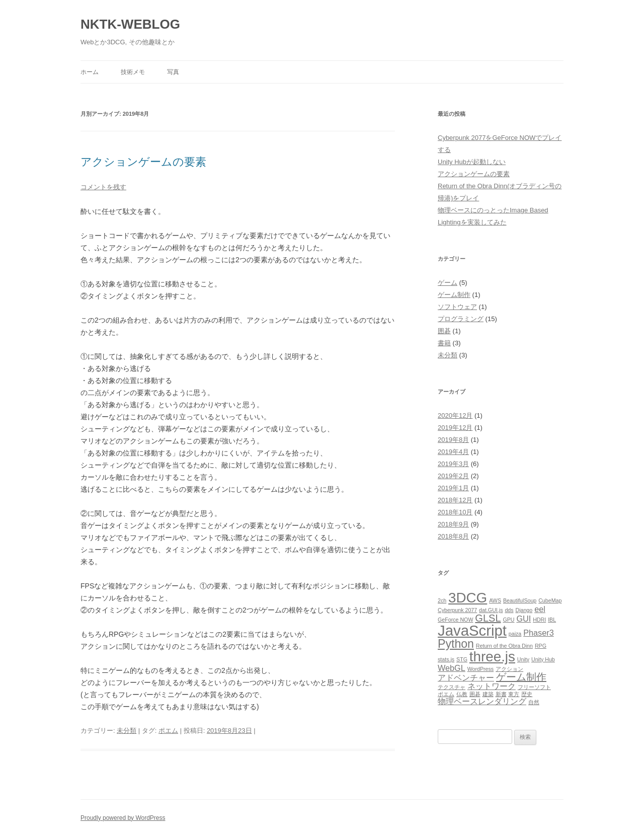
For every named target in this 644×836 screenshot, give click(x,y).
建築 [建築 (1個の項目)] (488, 694)
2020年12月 (455, 415)
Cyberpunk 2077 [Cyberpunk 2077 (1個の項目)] (457, 610)
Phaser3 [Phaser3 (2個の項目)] (539, 633)
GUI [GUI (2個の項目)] (524, 619)
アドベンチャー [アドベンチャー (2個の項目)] (466, 677)
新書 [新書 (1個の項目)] (501, 694)
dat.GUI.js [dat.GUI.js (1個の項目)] (491, 610)
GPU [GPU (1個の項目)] (508, 620)
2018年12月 (455, 500)
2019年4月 (453, 452)
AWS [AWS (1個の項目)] (495, 600)
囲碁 (444, 331)
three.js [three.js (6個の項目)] (492, 657)
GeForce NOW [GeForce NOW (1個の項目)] (455, 620)
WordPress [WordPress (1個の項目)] (481, 669)
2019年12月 (455, 428)
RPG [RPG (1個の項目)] (541, 646)
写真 (173, 72)
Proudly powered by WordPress (123, 818)
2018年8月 (453, 536)
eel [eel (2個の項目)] (540, 609)
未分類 (127, 731)
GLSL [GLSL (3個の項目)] (488, 618)
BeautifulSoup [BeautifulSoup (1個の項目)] (520, 600)
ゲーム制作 (454, 295)
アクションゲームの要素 (143, 162)
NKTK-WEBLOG (130, 24)
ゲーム (448, 283)
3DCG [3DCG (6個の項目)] (468, 598)
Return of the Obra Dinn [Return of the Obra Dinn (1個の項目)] (504, 646)
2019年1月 (453, 488)
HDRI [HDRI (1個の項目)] (539, 620)
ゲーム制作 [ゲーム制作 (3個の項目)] (521, 677)
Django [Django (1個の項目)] (524, 610)
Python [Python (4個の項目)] (456, 644)
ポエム (168, 731)
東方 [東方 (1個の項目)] (514, 694)
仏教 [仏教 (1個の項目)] (462, 694)
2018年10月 (455, 512)
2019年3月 (453, 464)
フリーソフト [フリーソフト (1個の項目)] (534, 687)
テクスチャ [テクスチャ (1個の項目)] (452, 687)
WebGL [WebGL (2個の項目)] (452, 668)
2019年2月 (453, 476)
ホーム (90, 72)
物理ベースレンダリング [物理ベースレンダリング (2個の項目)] (482, 701)
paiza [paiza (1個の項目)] (515, 634)
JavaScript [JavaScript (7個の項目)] (472, 630)
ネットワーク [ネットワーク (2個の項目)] (492, 686)
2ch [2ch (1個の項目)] (442, 600)
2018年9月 (453, 524)
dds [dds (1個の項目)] (509, 610)
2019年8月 (453, 440)
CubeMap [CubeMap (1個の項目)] (550, 600)
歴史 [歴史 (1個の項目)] (527, 694)
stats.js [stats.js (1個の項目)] (446, 659)
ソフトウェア (457, 307)
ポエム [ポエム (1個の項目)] (446, 694)
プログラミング (461, 319)
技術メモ (133, 72)
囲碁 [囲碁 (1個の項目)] (475, 694)
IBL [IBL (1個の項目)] (552, 620)
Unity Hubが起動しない (472, 162)
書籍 (444, 343)
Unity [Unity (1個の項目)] (523, 659)
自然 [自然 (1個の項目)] (534, 702)
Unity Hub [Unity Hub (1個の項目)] (543, 659)
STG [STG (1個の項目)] (462, 659)
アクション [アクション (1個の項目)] (509, 669)
